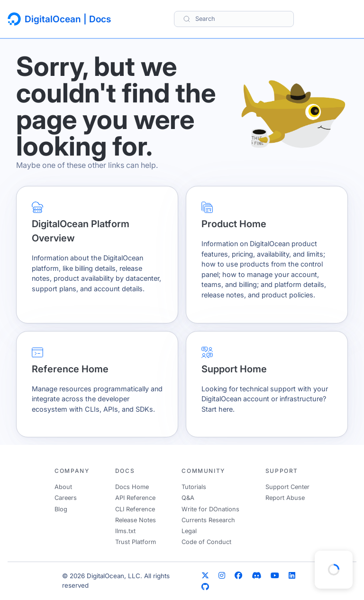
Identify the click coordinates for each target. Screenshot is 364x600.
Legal (189, 531)
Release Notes (136, 520)
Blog (61, 509)
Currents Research (208, 520)
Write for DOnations (210, 509)
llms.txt (125, 531)
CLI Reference (135, 509)
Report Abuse (285, 498)
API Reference (135, 498)
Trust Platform (136, 542)
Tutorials (194, 487)
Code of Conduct (206, 542)
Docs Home (132, 487)
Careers (66, 498)
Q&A (188, 498)
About (63, 487)
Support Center (287, 487)
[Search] (234, 19)
